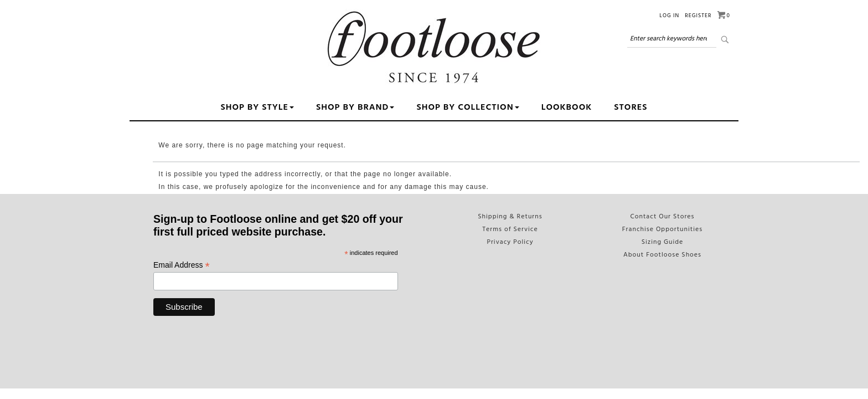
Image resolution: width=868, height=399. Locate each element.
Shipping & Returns (510, 217)
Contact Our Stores (662, 217)
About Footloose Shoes (662, 255)
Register (698, 16)
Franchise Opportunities (663, 229)
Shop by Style (257, 108)
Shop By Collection (467, 108)
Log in (669, 16)
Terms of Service (510, 229)
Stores (631, 108)
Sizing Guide (663, 242)
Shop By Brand (355, 108)
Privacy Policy (510, 242)
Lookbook (567, 108)
